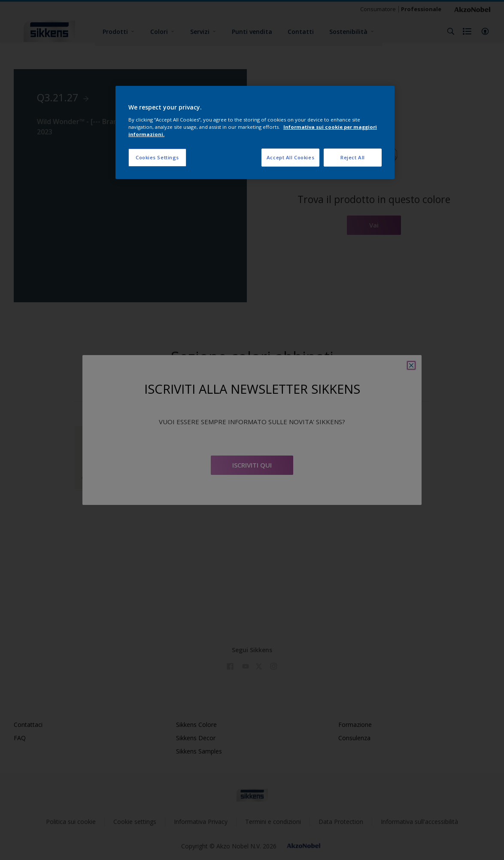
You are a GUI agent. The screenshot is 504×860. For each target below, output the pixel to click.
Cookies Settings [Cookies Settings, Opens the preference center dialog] (157, 157)
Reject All (353, 157)
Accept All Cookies (290, 157)
